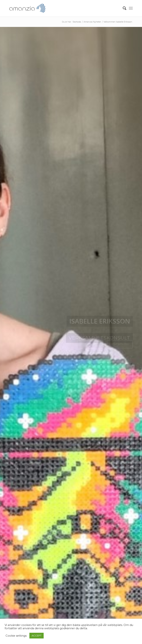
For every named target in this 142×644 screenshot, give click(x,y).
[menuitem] (123, 8)
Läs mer (90, 346)
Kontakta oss (120, 346)
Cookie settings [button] (16, 636)
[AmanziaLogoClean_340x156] (27, 8)
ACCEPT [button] (37, 636)
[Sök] (123, 8)
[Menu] (131, 8)
